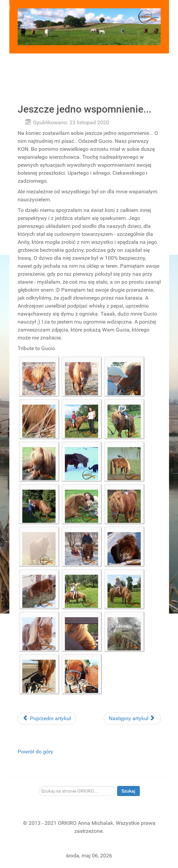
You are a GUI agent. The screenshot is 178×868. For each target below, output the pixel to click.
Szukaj (128, 791)
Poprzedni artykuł (47, 718)
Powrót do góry (35, 752)
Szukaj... (39, 786)
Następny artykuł (132, 718)
